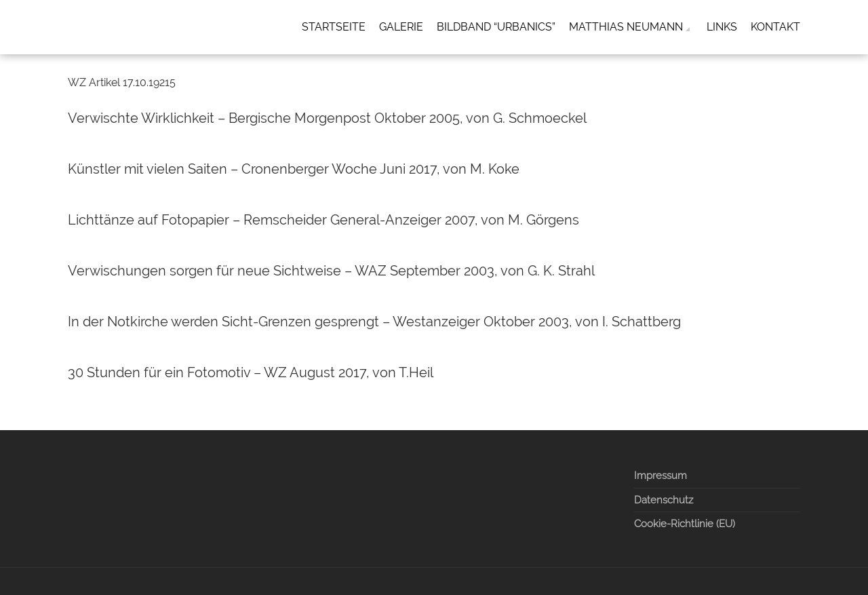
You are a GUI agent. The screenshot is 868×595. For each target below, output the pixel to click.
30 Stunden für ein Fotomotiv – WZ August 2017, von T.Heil (251, 372)
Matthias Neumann (626, 27)
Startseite (334, 27)
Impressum (660, 476)
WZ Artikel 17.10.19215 (122, 82)
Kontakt (775, 27)
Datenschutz (664, 500)
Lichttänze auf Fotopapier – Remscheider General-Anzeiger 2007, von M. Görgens (323, 220)
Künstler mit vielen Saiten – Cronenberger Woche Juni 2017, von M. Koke (294, 169)
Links (722, 27)
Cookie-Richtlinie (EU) (685, 524)
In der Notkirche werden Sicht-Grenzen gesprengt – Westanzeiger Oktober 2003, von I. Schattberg (374, 322)
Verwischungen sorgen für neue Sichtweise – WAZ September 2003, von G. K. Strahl (331, 271)
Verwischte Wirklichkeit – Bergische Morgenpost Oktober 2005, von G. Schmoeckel (327, 118)
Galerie (401, 27)
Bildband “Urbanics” (496, 27)
